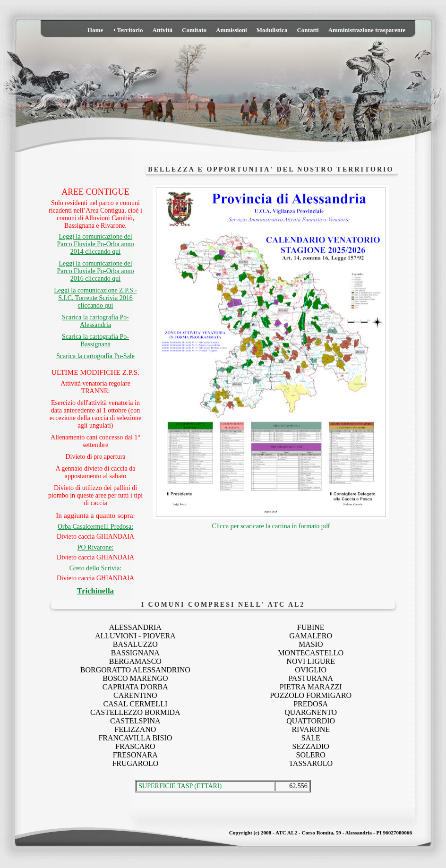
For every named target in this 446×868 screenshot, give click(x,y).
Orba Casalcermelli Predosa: (95, 527)
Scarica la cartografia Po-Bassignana (95, 340)
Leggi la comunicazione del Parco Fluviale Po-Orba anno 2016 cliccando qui (96, 271)
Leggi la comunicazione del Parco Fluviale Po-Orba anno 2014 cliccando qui (96, 244)
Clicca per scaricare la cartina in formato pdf (271, 526)
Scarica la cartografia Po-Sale (95, 356)
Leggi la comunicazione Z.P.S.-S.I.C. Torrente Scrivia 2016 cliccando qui (95, 298)
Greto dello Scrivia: (95, 568)
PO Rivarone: (96, 547)
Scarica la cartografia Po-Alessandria (95, 321)
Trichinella (95, 591)
